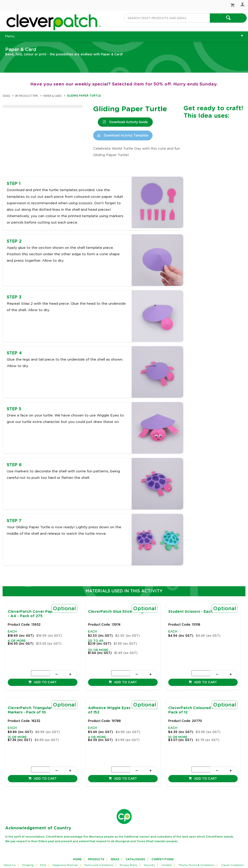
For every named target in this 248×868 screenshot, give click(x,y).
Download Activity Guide (128, 122)
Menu (10, 36)
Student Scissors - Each (191, 612)
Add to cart (45, 682)
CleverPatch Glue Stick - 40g (116, 612)
